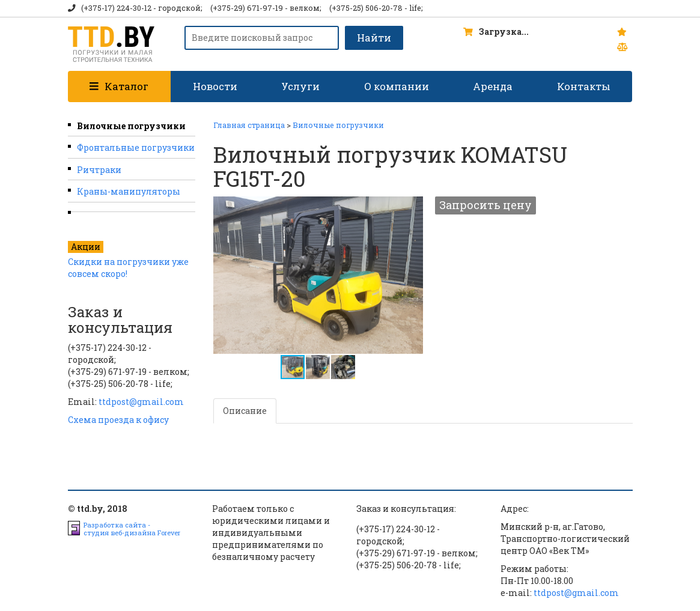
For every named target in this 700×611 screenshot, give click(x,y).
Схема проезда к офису (118, 420)
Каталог (119, 86)
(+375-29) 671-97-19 (247, 8)
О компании (397, 86)
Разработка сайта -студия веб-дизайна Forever (132, 529)
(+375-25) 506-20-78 (366, 8)
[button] (412, 207)
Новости (215, 86)
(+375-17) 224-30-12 (116, 8)
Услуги (300, 86)
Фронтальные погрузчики (136, 147)
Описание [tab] (245, 411)
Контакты (584, 86)
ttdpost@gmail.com (141, 402)
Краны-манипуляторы (129, 191)
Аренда (493, 86)
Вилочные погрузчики (131, 126)
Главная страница (249, 125)
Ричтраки (99, 170)
